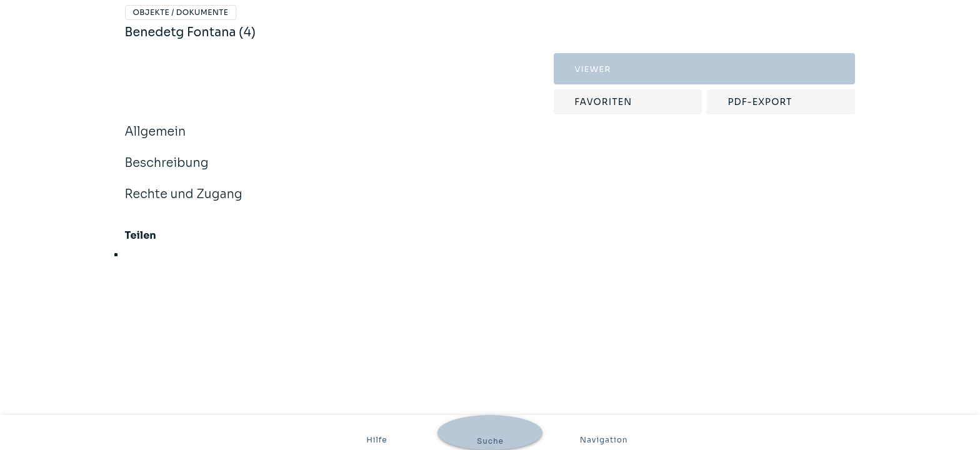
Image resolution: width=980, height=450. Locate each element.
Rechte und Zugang (184, 202)
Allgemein (156, 140)
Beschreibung (167, 171)
